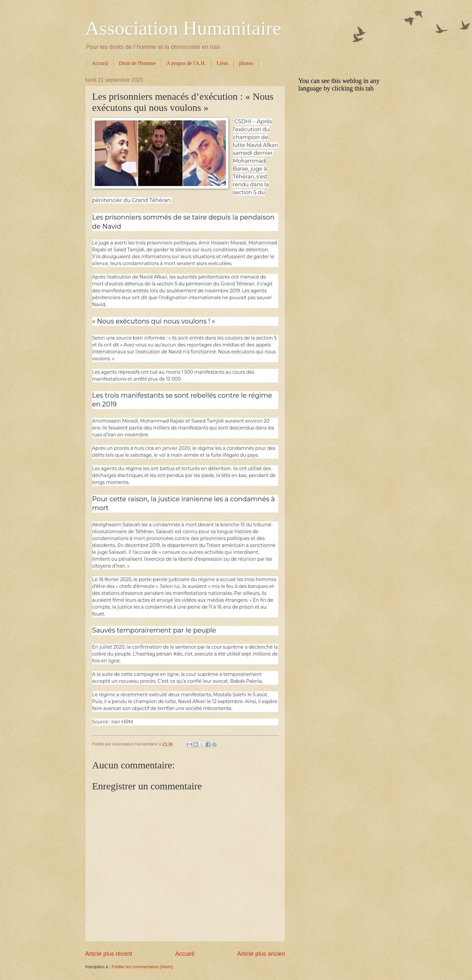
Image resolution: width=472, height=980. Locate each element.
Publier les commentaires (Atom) (142, 967)
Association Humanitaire (183, 28)
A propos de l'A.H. (186, 63)
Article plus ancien (261, 954)
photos (246, 63)
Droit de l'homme (137, 63)
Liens (223, 63)
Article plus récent (109, 954)
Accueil (100, 63)
